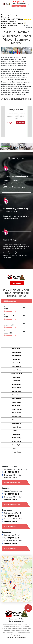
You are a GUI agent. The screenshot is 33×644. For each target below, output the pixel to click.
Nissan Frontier (17, 391)
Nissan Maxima (16, 352)
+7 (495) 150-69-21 (12, 472)
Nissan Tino (16, 359)
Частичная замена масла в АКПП (10, 324)
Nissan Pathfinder (16, 374)
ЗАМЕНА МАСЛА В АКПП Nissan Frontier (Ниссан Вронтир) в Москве (12, 25)
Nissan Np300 (16, 349)
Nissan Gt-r (17, 431)
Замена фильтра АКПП (9, 316)
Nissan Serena (17, 441)
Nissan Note (17, 377)
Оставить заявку (11, 478)
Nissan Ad (16, 434)
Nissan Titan (16, 381)
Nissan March (16, 420)
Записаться (21, 123)
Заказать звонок (18, 6)
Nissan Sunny (16, 438)
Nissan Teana (16, 416)
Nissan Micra (16, 399)
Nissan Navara (17, 427)
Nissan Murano (16, 384)
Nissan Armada (16, 413)
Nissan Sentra (16, 452)
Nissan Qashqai (16, 366)
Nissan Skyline (17, 445)
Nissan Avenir (17, 395)
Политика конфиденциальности (16, 638)
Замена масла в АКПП (9, 308)
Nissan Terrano (16, 406)
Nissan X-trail (16, 388)
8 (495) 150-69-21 (19, 2)
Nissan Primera (16, 356)
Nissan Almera (16, 402)
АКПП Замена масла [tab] (10, 301)
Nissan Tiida (16, 363)
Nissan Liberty (17, 370)
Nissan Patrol (16, 423)
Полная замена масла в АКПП (10, 332)
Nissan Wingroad (16, 409)
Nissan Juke (16, 448)
